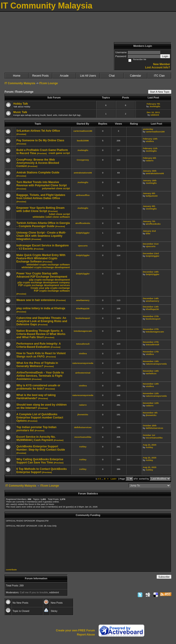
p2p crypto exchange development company (44, 282)
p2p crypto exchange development (49, 280)
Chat (112, 76)
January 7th (149, 221)
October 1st (149, 435)
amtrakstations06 (83, 173)
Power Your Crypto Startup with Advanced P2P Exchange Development (42, 275)
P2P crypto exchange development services (44, 285)
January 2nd (149, 231)
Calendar (136, 76)
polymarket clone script (56, 188)
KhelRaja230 (83, 308)
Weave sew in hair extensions (36, 300)
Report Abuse (86, 635)
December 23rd (151, 253)
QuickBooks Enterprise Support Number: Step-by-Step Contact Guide (41, 448)
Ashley (83, 447)
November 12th (151, 393)
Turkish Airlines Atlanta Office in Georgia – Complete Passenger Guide (43, 225)
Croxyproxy (83, 160)
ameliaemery (83, 300)
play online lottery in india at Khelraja (41, 308)
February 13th (150, 139)
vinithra (150, 141)
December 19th (151, 272)
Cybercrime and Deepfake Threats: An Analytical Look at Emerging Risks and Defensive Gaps (42, 321)
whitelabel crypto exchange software (48, 265)
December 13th (151, 307)
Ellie (148, 233)
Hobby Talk (21, 104)
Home (17, 76)
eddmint (155, 115)
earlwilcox (151, 373)
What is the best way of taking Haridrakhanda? (36, 397)
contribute (11, 570)
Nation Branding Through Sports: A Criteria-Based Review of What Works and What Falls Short (41, 334)
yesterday (148, 129)
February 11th (150, 148)
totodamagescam (83, 331)
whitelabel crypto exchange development (46, 267)
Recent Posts (40, 76)
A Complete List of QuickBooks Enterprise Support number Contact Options (40, 418)
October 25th (150, 425)
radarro (150, 160)
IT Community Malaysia (20, 83)
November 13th (151, 361)
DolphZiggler (83, 233)
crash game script (59, 153)
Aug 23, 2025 (150, 445)
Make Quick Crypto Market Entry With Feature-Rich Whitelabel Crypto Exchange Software (41, 258)
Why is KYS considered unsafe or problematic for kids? (38, 387)
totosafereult (83, 344)
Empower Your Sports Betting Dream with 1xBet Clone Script (41, 209)
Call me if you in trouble (34, 592)
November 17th (151, 352)
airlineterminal (83, 373)
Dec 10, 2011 (153, 112)
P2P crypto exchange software (52, 291)
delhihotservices (83, 427)
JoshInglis (155, 106)
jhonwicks (83, 414)
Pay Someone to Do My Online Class (40, 140)
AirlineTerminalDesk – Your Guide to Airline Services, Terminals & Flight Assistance (40, 376)
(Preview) (21, 134)
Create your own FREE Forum (75, 630)
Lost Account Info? (158, 67)
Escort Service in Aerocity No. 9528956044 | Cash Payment (36, 438)
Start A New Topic (160, 92)
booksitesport (83, 318)
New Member (162, 64)
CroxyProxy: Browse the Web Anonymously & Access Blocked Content (38, 163)
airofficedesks (83, 223)
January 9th (149, 193)
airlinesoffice (83, 195)
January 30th (150, 171)
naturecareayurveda (83, 363)
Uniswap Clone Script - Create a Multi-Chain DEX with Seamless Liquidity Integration (41, 236)
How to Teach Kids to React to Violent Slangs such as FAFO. (41, 355)
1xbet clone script (59, 214)
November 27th (151, 316)
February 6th (149, 158)
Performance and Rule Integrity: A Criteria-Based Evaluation (39, 345)
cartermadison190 (83, 131)
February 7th (153, 104)
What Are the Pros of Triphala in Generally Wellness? (37, 365)
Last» (114, 479)
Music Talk (20, 112)
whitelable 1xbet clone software (51, 217)
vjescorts (83, 246)
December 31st (151, 244)
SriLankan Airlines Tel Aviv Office (38, 131)
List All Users (88, 76)
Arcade (64, 76)
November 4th (150, 413)
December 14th (151, 298)
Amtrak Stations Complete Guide (38, 173)
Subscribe (164, 577)
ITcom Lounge (48, 83)
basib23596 (83, 141)
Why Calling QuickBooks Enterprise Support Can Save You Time (40, 461)
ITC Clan (159, 76)
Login (165, 56)
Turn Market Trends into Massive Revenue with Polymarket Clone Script (42, 184)
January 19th (150, 180)
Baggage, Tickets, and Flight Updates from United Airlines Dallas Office (41, 197)
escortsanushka (83, 437)
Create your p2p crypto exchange (50, 288)
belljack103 (152, 196)
